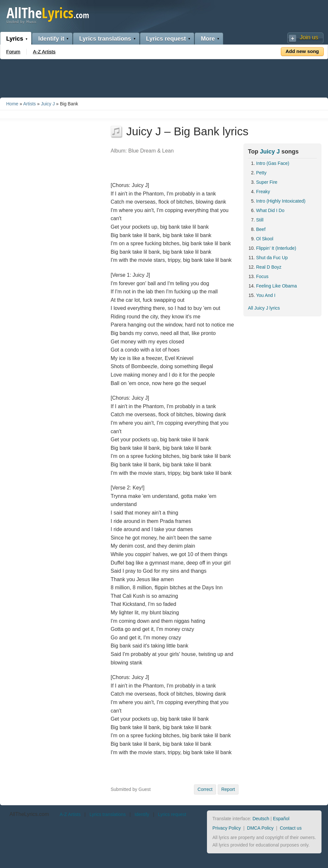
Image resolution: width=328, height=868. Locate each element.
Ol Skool (265, 239)
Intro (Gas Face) (273, 163)
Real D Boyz (269, 267)
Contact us (291, 828)
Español (281, 819)
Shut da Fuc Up (272, 258)
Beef (261, 229)
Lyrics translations (105, 39)
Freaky (263, 192)
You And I (266, 295)
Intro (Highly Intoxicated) (281, 201)
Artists (29, 104)
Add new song (302, 51)
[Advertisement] (164, 77)
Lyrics (15, 39)
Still (260, 220)
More (208, 39)
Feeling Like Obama (276, 286)
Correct (205, 789)
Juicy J (48, 104)
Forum (13, 52)
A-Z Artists (44, 52)
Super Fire (267, 182)
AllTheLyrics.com (29, 814)
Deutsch (261, 819)
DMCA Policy (260, 828)
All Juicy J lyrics (264, 308)
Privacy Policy (227, 828)
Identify (142, 814)
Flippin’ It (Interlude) (276, 248)
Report (228, 789)
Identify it (51, 39)
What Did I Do (270, 210)
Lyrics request (166, 39)
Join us (309, 37)
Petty (261, 173)
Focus (262, 276)
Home (12, 104)
